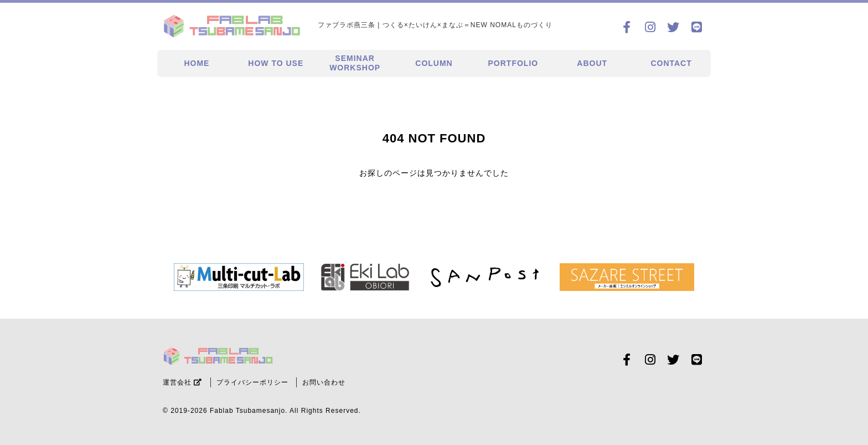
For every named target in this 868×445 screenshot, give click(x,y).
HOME (197, 63)
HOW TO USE (276, 63)
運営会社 (182, 382)
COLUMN (434, 63)
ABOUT (592, 63)
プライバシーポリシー (252, 382)
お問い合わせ (324, 382)
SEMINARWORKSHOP (355, 63)
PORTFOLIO (513, 63)
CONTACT (671, 63)
